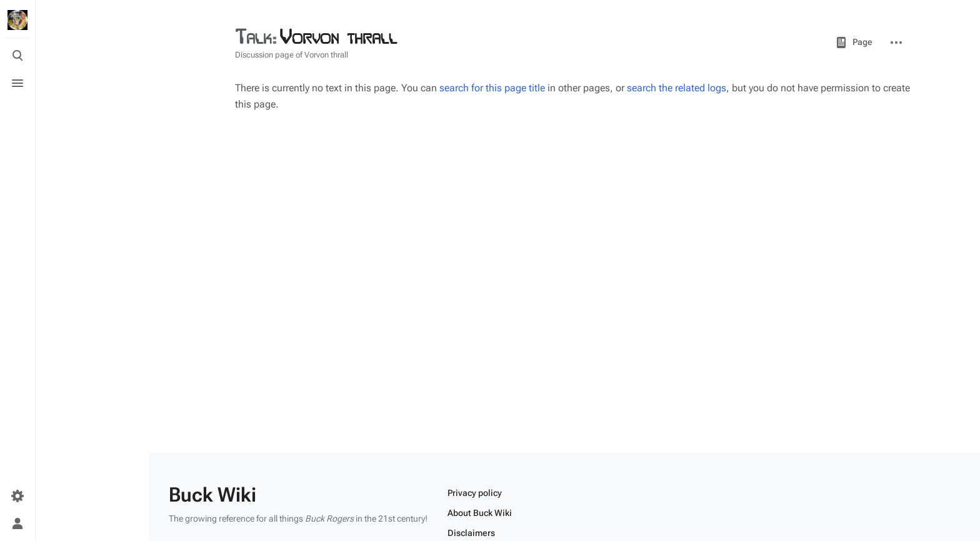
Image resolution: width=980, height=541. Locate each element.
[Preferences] (17, 496)
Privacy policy (475, 493)
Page (854, 43)
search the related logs (677, 88)
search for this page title (492, 88)
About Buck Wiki (480, 513)
